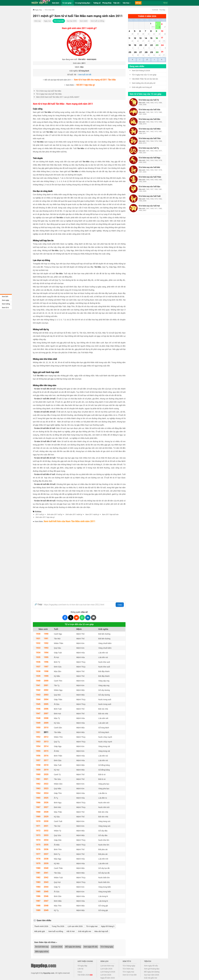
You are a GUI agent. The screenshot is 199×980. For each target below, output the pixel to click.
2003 (46, 695)
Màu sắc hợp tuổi (101, 931)
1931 (38, 638)
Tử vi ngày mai (92, 926)
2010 (46, 727)
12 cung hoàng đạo (83, 3)
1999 (46, 676)
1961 (38, 779)
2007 (46, 713)
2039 (46, 863)
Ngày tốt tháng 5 (108, 926)
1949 (38, 723)
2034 (46, 840)
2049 (46, 910)
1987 (38, 901)
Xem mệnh (84, 21)
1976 (38, 849)
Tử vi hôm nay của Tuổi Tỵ (149, 148)
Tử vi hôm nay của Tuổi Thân (150, 177)
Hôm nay (38, 21)
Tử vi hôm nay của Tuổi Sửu (149, 109)
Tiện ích (117, 3)
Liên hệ (80, 969)
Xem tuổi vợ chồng (97, 21)
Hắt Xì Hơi (71, 931)
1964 (38, 793)
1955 (38, 751)
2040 (46, 868)
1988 (38, 905)
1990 (46, 634)
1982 (38, 877)
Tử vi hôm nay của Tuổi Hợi (149, 206)
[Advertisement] (79, 542)
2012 (46, 737)
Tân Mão (48, 112)
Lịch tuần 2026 (106, 969)
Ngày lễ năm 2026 (108, 978)
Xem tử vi (5, 307)
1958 (38, 765)
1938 (38, 671)
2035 (46, 845)
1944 (38, 699)
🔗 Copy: (39, 604)
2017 (46, 760)
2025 (46, 798)
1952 (38, 737)
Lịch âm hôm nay (107, 966)
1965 (38, 798)
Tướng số (97, 3)
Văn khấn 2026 (85, 975)
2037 (46, 854)
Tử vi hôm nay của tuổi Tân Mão (49, 91)
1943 (38, 695)
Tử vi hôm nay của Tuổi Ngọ (149, 158)
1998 (46, 671)
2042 (46, 877)
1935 (38, 657)
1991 (46, 638)
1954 (38, 746)
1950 (38, 727)
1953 (38, 741)
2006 (46, 709)
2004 (46, 699)
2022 (46, 784)
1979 (38, 863)
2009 (46, 723)
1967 (38, 807)
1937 (38, 667)
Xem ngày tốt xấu (91, 947)
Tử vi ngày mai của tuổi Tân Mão (49, 94)
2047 (46, 901)
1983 (38, 882)
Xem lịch (5, 296)
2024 (46, 793)
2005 (46, 704)
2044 (46, 887)
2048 (46, 905)
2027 (46, 807)
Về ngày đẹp (82, 966)
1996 (46, 662)
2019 (46, 770)
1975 (38, 845)
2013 (46, 741)
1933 (38, 648)
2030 (46, 821)
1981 (38, 873)
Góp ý (80, 972)
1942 (38, 690)
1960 (38, 774)
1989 (38, 910)
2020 (46, 774)
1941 (38, 685)
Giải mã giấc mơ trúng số (142, 87)
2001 (46, 685)
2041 (46, 873)
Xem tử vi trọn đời (130, 975)
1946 (38, 709)
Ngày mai (47, 21)
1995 (46, 657)
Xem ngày (6, 300)
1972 (38, 831)
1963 (38, 788)
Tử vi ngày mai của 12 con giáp (144, 75)
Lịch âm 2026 (57, 947)
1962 (38, 784)
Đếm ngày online (42, 951)
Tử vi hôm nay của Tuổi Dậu (149, 186)
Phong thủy (107, 3)
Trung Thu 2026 (58, 926)
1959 (38, 770)
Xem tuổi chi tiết (85, 75)
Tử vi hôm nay (128, 969)
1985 (38, 891)
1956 (38, 756)
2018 (46, 765)
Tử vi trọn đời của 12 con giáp (79, 624)
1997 (46, 667)
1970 (38, 821)
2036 (46, 849)
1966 (38, 802)
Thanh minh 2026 (41, 926)
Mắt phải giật (40, 931)
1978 (38, 859)
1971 (38, 826)
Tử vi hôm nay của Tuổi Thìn (150, 138)
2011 (46, 732)
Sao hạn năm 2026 (152, 975)
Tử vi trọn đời (59, 21)
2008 (46, 718)
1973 (38, 835)
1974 (38, 840)
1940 (38, 681)
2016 (46, 756)
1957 (38, 760)
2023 (46, 788)
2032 (46, 831)
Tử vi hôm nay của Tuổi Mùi (149, 167)
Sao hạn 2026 (72, 21)
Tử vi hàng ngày (107, 947)
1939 (38, 676)
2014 (46, 746)
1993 (46, 648)
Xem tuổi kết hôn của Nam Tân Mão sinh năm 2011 (69, 521)
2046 (46, 896)
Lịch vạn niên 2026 (75, 926)
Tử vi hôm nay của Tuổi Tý (149, 100)
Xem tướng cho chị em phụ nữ (144, 83)
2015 (46, 751)
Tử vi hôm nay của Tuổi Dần (149, 119)
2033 (46, 835)
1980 (38, 868)
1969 (38, 816)
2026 (46, 802)
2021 (46, 779)
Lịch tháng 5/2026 (108, 972)
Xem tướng (6, 304)
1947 (38, 713)
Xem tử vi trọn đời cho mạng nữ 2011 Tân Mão (95, 80)
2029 (46, 816)
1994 (46, 652)
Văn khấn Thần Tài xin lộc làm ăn (145, 79)
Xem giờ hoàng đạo (152, 969)
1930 (38, 634)
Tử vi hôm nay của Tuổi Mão (150, 129)
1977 (38, 854)
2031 (46, 826)
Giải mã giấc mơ (85, 931)
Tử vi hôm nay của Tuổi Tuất (150, 196)
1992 (46, 643)
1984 (38, 887)
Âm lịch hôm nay (42, 947)
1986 (38, 896)
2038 (46, 859)
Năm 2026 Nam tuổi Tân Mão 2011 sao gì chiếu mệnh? (58, 97)
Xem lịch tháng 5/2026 (141, 70)
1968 (38, 812)
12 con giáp (68, 3)
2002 (46, 690)
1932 (38, 643)
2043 (46, 882)
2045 (46, 891)
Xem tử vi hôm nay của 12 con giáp (145, 94)
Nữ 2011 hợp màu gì (85, 85)
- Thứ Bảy (158, 10)
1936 (38, 662)
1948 (38, 718)
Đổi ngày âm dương (73, 947)
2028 (46, 812)
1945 (38, 704)
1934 (38, 652)
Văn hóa (127, 3)
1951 (38, 732)
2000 (46, 681)
